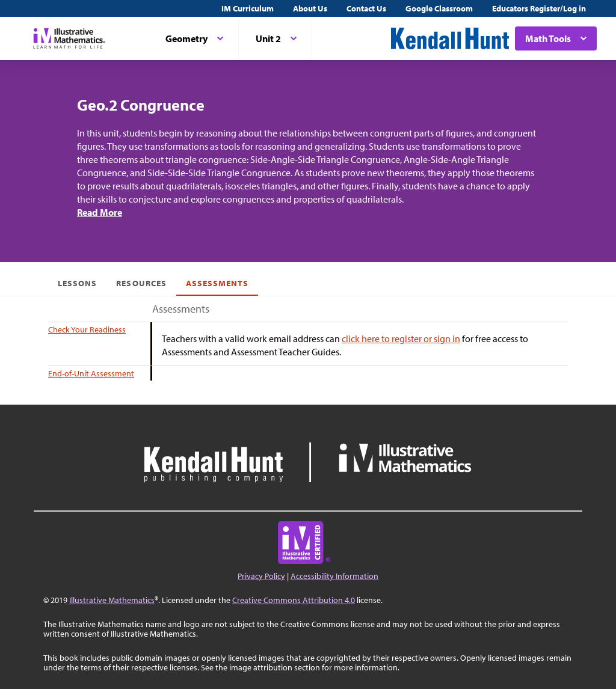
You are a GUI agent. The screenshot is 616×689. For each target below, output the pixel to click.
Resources (141, 283)
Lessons (77, 283)
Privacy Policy (261, 576)
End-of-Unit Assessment (91, 373)
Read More (100, 212)
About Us (310, 8)
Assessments (217, 283)
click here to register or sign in (401, 338)
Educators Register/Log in (539, 8)
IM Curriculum (248, 8)
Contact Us (366, 8)
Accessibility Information (334, 576)
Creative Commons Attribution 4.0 (294, 600)
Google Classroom (439, 8)
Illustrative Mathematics (112, 600)
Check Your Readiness (87, 329)
